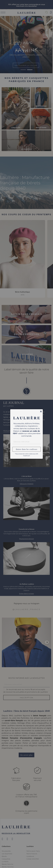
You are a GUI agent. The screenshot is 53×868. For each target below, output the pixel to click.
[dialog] (26, 434)
